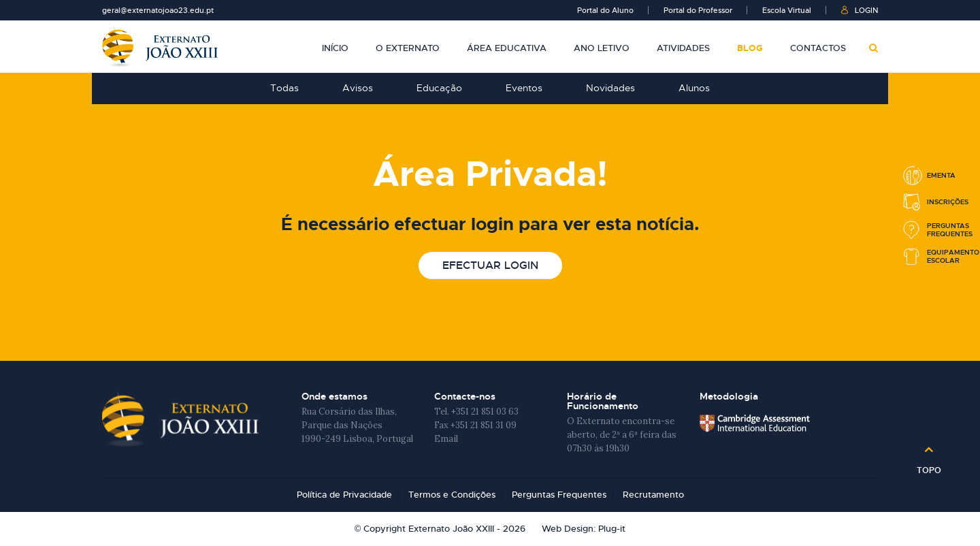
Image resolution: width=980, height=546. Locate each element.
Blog (750, 48)
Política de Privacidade (344, 495)
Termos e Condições (452, 495)
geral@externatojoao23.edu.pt (158, 10)
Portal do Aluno (605, 10)
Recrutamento (653, 495)
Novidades (610, 88)
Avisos (358, 88)
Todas (284, 88)
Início (335, 48)
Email (446, 439)
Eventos (524, 88)
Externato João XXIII (160, 47)
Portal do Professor (698, 10)
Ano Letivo (602, 48)
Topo (929, 466)
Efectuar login (490, 265)
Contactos (818, 48)
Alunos (694, 88)
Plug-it (612, 529)
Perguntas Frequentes (559, 495)
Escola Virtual (787, 10)
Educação (439, 88)
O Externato (408, 48)
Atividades (683, 48)
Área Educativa (507, 48)
